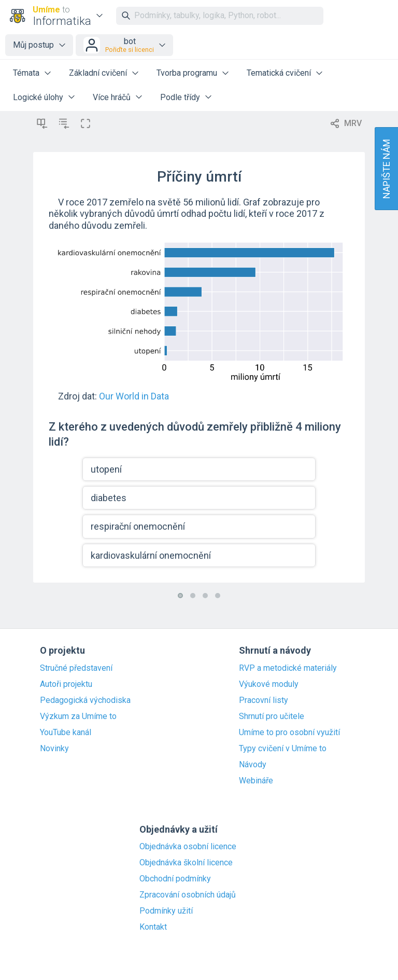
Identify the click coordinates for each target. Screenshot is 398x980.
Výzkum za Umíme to (78, 716)
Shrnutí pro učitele (272, 716)
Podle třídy (180, 97)
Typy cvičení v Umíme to (283, 749)
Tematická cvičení (279, 73)
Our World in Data (134, 396)
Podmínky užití (166, 911)
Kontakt (153, 927)
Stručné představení (76, 668)
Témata (26, 73)
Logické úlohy (38, 97)
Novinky (54, 749)
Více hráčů (112, 97)
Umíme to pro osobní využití (289, 733)
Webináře (256, 781)
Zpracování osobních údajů (188, 895)
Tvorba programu (187, 73)
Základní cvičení (98, 73)
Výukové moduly (269, 684)
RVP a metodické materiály (288, 668)
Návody (253, 765)
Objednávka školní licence (186, 863)
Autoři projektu (66, 684)
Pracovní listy (264, 700)
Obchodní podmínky (175, 879)
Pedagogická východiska (85, 700)
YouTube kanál (66, 733)
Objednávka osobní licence (188, 847)
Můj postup (33, 45)
